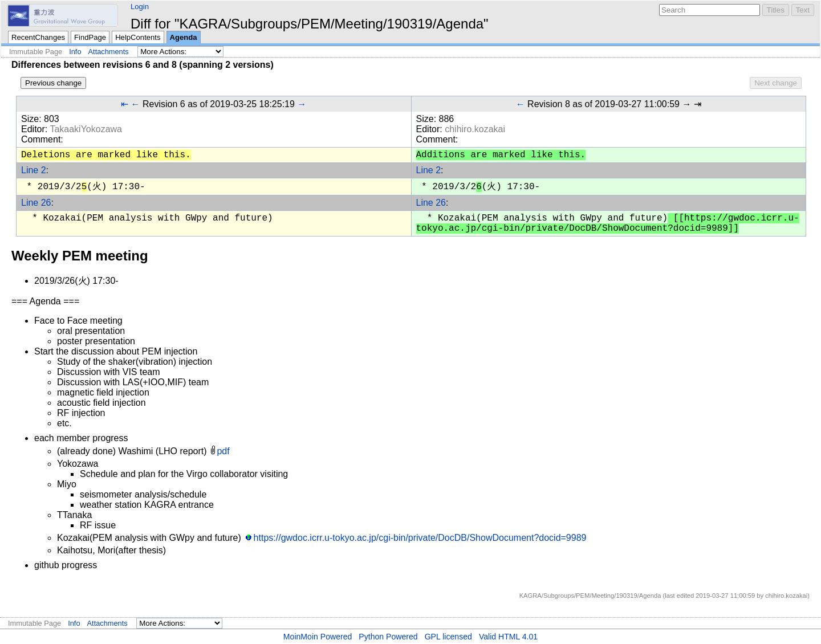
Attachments (109, 52)
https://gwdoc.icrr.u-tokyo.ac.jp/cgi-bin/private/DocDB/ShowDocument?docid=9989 (420, 538)
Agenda (184, 37)
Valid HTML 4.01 (508, 637)
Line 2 (34, 170)
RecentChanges (38, 37)
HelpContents (138, 37)
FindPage (90, 37)
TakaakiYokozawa (86, 129)
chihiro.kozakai (475, 129)
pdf (223, 451)
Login (140, 7)
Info (75, 52)
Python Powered (388, 637)
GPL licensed (448, 637)
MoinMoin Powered (318, 637)
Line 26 (36, 203)
